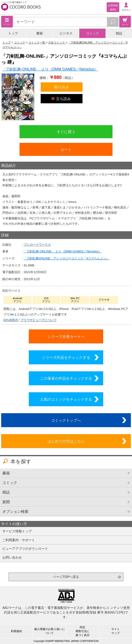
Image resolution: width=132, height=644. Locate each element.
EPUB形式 (11, 320)
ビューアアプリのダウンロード (25, 549)
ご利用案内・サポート (19, 540)
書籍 (40, 33)
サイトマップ (115, 631)
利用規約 (16, 631)
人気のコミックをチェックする (66, 399)
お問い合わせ (12, 557)
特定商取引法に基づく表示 (82, 631)
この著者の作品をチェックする (66, 378)
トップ (13, 33)
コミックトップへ (66, 420)
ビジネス (66, 33)
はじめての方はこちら (66, 441)
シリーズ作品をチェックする (66, 357)
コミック (92, 33)
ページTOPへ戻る (66, 577)
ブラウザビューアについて (39, 320)
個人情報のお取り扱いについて (49, 631)
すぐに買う (66, 132)
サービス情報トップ (17, 531)
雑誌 (119, 33)
